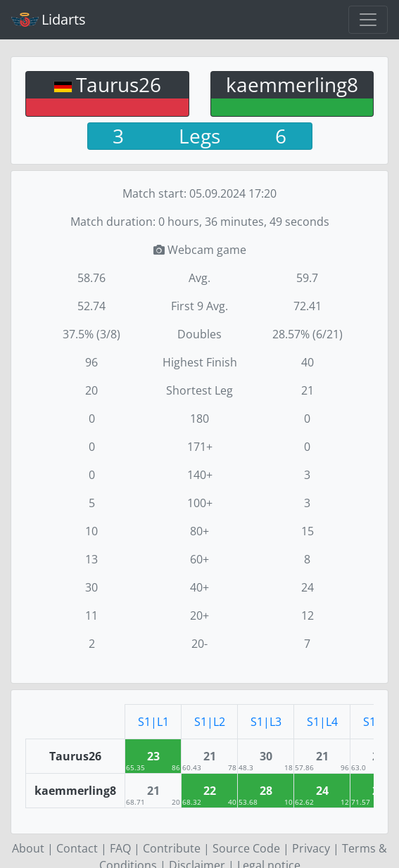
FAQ (120, 848)
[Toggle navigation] (368, 20)
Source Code (246, 848)
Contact (77, 848)
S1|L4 (322, 722)
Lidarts (49, 19)
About (28, 848)
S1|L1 (153, 722)
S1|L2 (210, 722)
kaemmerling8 (292, 84)
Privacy (311, 848)
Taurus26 (119, 84)
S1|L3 (266, 722)
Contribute (172, 848)
